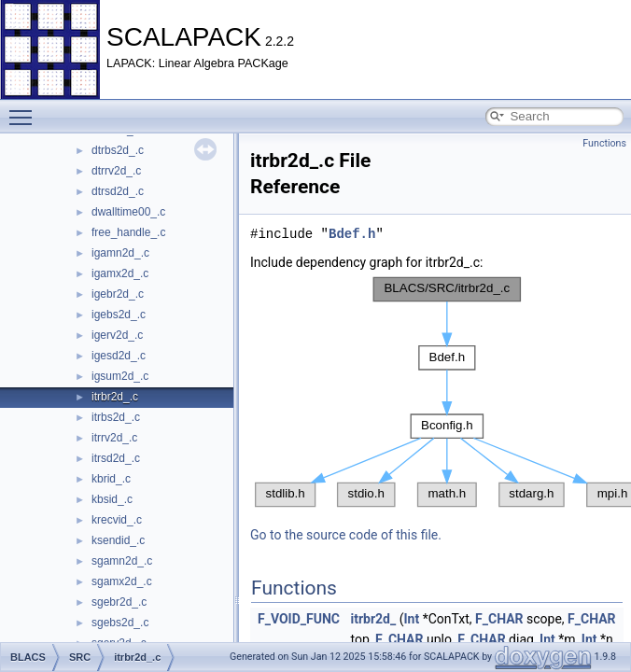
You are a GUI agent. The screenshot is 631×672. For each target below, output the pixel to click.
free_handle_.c (128, 232)
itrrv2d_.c (114, 438)
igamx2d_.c (120, 273)
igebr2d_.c (118, 294)
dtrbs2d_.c (118, 150)
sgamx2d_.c (122, 581)
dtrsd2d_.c (118, 191)
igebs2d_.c (119, 315)
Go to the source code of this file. (346, 535)
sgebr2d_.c (119, 602)
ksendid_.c (118, 540)
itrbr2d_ (373, 619)
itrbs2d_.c (116, 417)
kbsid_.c (112, 499)
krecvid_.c (117, 520)
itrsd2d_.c (116, 458)
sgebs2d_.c (120, 623)
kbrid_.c (111, 479)
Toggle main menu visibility (25, 109)
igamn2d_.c (120, 253)
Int (411, 619)
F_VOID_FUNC (299, 619)
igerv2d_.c (117, 335)
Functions (604, 143)
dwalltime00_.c (128, 212)
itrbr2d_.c (115, 397)
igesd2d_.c (119, 356)
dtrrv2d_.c (116, 171)
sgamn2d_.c (122, 561)
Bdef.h (352, 234)
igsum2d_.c (120, 376)
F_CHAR (499, 619)
